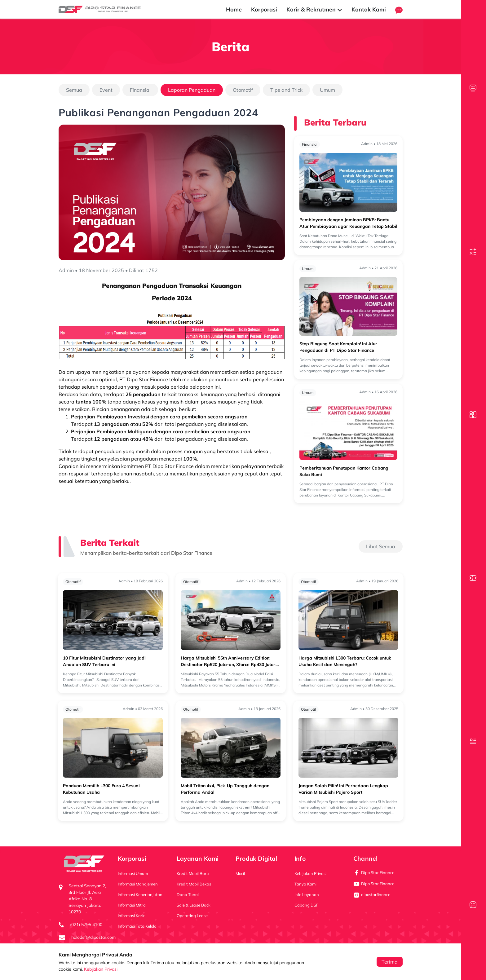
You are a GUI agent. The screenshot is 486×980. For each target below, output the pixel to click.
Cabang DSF (306, 905)
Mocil (240, 873)
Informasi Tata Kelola (137, 926)
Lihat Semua (381, 546)
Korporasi (264, 9)
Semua (74, 90)
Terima (390, 962)
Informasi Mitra (132, 905)
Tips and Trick (286, 90)
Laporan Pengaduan (192, 90)
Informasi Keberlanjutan (140, 894)
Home (234, 9)
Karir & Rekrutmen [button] (314, 9)
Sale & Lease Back (194, 905)
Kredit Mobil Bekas (194, 884)
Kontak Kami (369, 9)
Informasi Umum (133, 873)
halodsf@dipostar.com (93, 937)
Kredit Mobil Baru (193, 873)
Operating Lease (192, 916)
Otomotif (243, 90)
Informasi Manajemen (138, 884)
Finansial (140, 90)
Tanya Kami (305, 884)
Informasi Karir (131, 916)
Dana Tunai (188, 894)
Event (106, 90)
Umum (327, 90)
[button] (399, 9)
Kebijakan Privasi (101, 969)
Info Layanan (307, 894)
